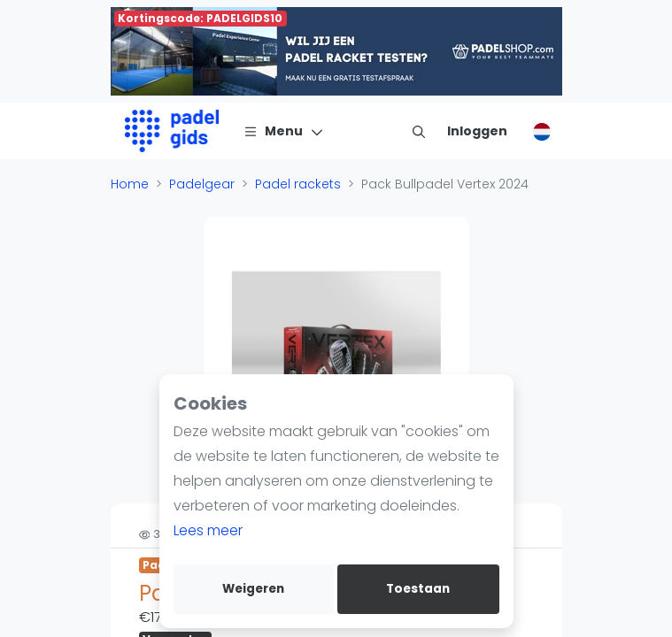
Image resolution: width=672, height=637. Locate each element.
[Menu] (284, 131)
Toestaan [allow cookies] (418, 589)
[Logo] (172, 131)
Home (130, 184)
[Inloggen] (477, 131)
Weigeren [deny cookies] (253, 589)
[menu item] (419, 131)
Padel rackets (298, 184)
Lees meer (208, 530)
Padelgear (202, 184)
